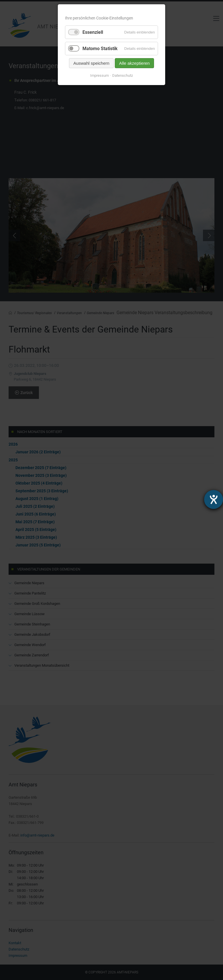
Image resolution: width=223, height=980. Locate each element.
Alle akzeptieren (134, 63)
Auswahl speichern (91, 63)
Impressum (99, 75)
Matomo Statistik (100, 49)
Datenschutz (123, 75)
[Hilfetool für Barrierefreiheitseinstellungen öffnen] (214, 499)
